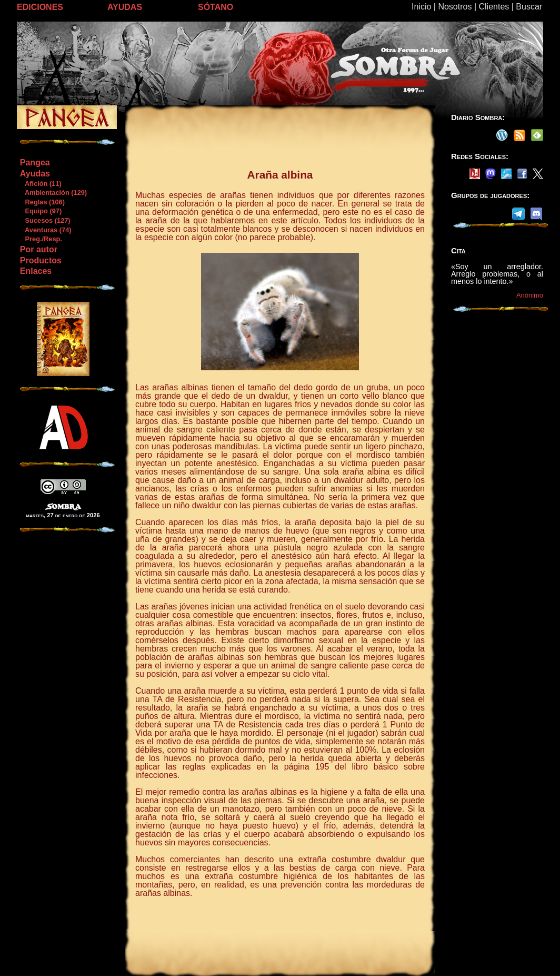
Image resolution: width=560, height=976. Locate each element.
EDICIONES (40, 7)
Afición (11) (41, 184)
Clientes (494, 7)
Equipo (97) (41, 211)
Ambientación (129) (53, 193)
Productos (41, 260)
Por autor (39, 249)
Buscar (529, 7)
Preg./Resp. (41, 239)
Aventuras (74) (46, 230)
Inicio (421, 7)
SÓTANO (216, 7)
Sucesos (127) (45, 220)
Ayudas (35, 174)
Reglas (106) (42, 202)
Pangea (35, 162)
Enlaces (36, 271)
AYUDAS (125, 7)
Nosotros (455, 7)
